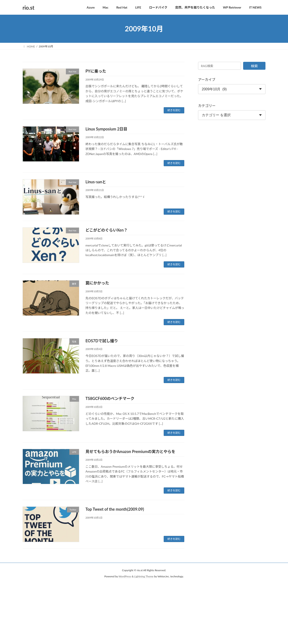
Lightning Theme (144, 576)
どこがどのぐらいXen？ (107, 230)
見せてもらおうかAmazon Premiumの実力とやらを (131, 451)
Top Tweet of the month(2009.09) (115, 509)
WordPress (125, 576)
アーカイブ (207, 79)
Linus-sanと (96, 182)
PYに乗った (96, 71)
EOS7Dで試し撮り (102, 341)
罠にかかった (97, 283)
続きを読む (174, 110)
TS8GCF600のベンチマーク (110, 398)
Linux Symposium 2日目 (106, 129)
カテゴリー (207, 106)
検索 (254, 66)
